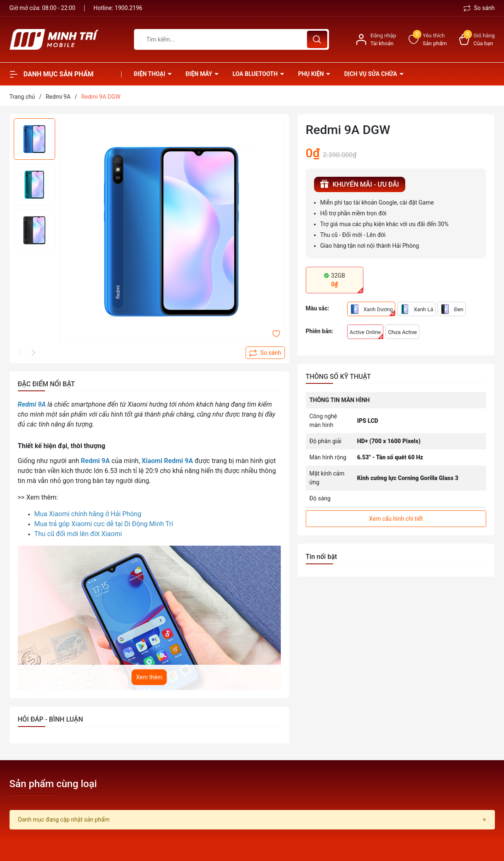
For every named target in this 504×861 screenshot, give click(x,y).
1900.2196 (129, 8)
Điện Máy (200, 74)
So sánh (479, 8)
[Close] (484, 820)
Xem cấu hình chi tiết (396, 519)
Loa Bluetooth (256, 74)
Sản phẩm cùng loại (53, 784)
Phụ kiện (312, 74)
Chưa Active (402, 332)
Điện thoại (150, 74)
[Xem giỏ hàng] (477, 40)
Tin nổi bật (321, 557)
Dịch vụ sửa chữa (371, 74)
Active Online (367, 334)
